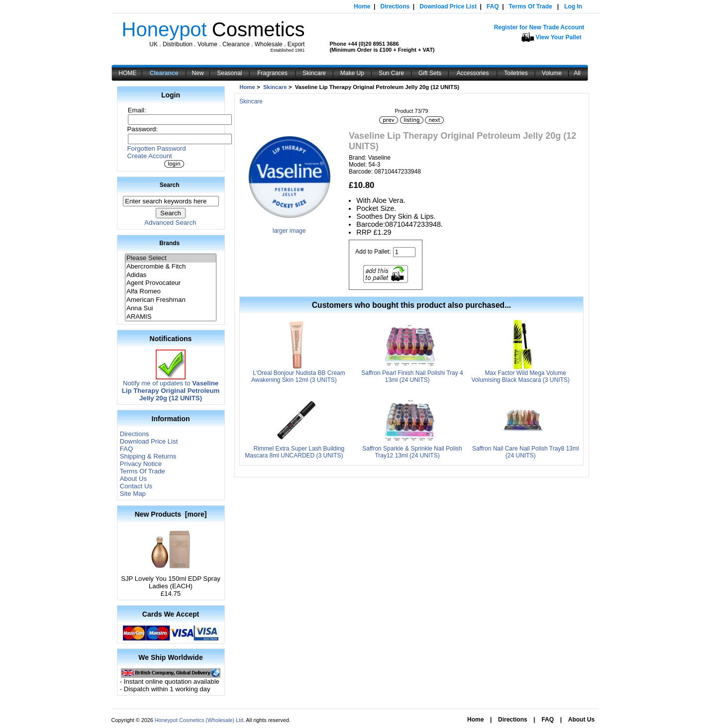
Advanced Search (170, 223)
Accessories (473, 73)
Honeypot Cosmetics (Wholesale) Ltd (199, 720)
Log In (573, 6)
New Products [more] (171, 514)
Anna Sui (171, 309)
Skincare (314, 73)
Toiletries (516, 73)
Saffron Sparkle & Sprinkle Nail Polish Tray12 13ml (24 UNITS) (412, 452)
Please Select (171, 258)
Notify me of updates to (171, 388)
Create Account (150, 156)
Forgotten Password (157, 148)
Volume (552, 73)
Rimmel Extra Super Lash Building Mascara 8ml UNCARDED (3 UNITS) (295, 452)
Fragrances (272, 73)
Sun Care (391, 73)
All (577, 73)
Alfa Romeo (171, 292)
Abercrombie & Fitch (171, 267)
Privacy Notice (141, 464)
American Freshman (171, 300)
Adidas (171, 275)
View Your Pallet (559, 37)
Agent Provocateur (171, 283)
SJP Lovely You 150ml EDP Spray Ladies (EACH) (171, 579)
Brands (169, 243)
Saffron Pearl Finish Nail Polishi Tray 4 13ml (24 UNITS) (412, 376)
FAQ (493, 6)
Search (170, 185)
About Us (133, 479)
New (198, 73)
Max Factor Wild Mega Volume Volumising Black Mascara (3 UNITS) (520, 376)
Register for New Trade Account (539, 27)
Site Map (133, 494)
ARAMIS (171, 317)
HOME (127, 73)
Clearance (164, 73)
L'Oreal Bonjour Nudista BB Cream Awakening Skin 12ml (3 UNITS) (298, 376)
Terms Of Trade (531, 6)
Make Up (352, 73)
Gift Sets (430, 73)
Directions (395, 6)
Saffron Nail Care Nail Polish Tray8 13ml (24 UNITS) (526, 452)
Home (362, 6)
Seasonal (229, 73)
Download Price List (448, 6)
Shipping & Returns (148, 456)
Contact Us (136, 486)
